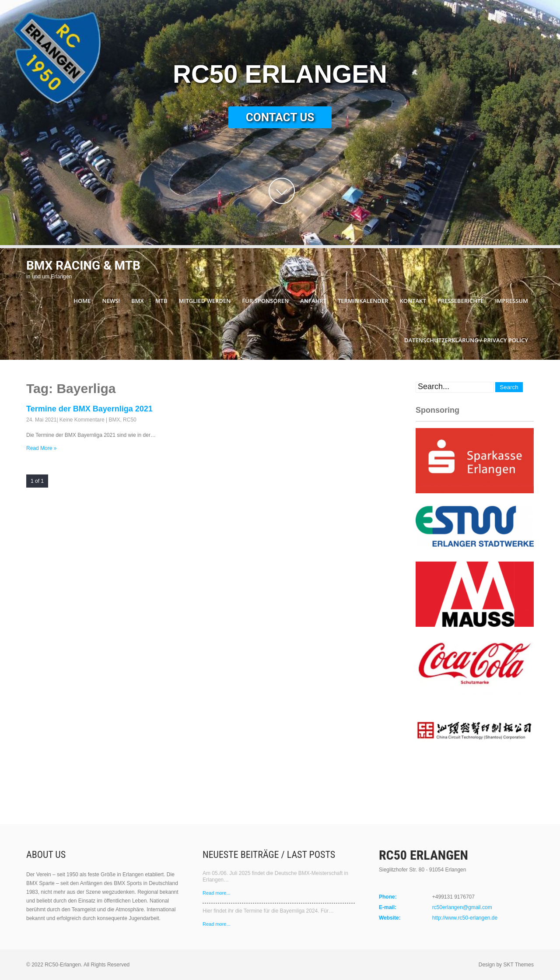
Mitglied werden (205, 301)
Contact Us (280, 117)
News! (111, 301)
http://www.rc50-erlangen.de (465, 918)
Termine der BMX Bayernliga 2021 (89, 409)
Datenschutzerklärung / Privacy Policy (466, 340)
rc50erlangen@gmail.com (462, 907)
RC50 (130, 420)
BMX (138, 301)
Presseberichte (461, 301)
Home (82, 301)
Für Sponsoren (265, 301)
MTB (161, 301)
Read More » (41, 448)
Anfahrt (313, 301)
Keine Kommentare (82, 420)
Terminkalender (363, 301)
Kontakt (413, 301)
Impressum (512, 301)
